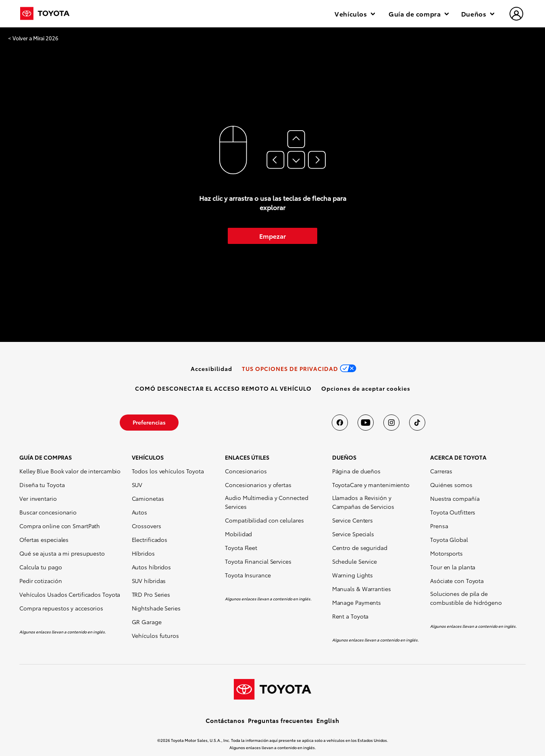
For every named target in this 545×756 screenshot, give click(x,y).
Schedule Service (355, 561)
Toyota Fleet (241, 548)
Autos (140, 512)
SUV (137, 485)
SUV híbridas (149, 581)
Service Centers (353, 520)
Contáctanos (225, 721)
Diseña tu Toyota (42, 485)
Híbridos (143, 553)
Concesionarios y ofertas (258, 485)
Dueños (478, 14)
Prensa (439, 526)
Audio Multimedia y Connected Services (266, 502)
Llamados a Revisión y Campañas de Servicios (363, 502)
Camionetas (148, 498)
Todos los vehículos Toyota (168, 471)
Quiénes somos (451, 485)
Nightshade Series (156, 608)
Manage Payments (357, 602)
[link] (211, 369)
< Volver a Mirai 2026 (33, 38)
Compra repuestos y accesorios (61, 608)
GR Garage (147, 622)
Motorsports (446, 553)
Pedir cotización (41, 581)
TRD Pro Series (151, 594)
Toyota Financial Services (258, 561)
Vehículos (355, 14)
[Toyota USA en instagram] (391, 423)
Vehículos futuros (155, 635)
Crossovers (147, 526)
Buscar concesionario (48, 512)
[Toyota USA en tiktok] (417, 423)
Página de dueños (356, 471)
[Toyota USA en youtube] (366, 423)
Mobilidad (238, 534)
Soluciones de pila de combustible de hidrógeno (466, 598)
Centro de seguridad (360, 548)
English (328, 721)
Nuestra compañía (455, 498)
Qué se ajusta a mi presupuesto (62, 553)
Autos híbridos (152, 567)
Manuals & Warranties (362, 589)
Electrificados (150, 539)
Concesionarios (246, 471)
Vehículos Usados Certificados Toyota (70, 594)
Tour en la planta (453, 567)
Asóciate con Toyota (457, 581)
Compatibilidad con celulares (264, 520)
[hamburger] (517, 15)
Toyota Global (449, 539)
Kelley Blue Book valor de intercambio (70, 471)
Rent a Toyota (351, 616)
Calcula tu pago (41, 567)
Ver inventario (38, 498)
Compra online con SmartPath (60, 526)
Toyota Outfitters (453, 512)
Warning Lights (353, 575)
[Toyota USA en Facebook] (340, 423)
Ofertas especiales (44, 539)
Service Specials (353, 534)
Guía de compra (419, 14)
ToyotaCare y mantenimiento (371, 485)
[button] (366, 388)
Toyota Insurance (248, 575)
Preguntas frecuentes (281, 721)
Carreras (441, 471)
